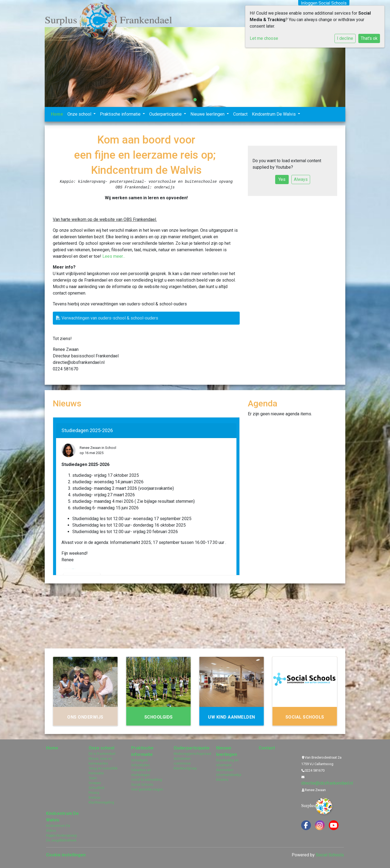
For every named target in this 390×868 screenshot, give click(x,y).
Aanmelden (225, 770)
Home (57, 114)
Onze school (80, 114)
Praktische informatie (121, 114)
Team (93, 778)
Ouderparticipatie (166, 114)
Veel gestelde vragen (147, 789)
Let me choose (264, 38)
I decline (345, 38)
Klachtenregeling (101, 802)
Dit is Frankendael (102, 754)
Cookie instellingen (66, 855)
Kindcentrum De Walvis (274, 114)
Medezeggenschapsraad (191, 754)
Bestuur (95, 798)
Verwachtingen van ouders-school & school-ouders (107, 318)
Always (301, 179)
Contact (240, 114)
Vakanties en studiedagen (141, 772)
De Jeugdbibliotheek (61, 840)
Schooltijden (140, 765)
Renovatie (96, 773)
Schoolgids (139, 760)
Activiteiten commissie (182, 761)
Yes (282, 179)
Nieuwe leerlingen (208, 114)
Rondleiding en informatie (227, 763)
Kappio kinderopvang (61, 836)
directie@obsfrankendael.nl (327, 783)
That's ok (369, 38)
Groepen (95, 783)
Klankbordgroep (185, 768)
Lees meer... (114, 256)
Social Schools (142, 785)
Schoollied (96, 788)
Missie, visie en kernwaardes (100, 761)
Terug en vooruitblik (103, 768)
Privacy (94, 793)
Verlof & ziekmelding (147, 780)
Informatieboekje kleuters (229, 777)
